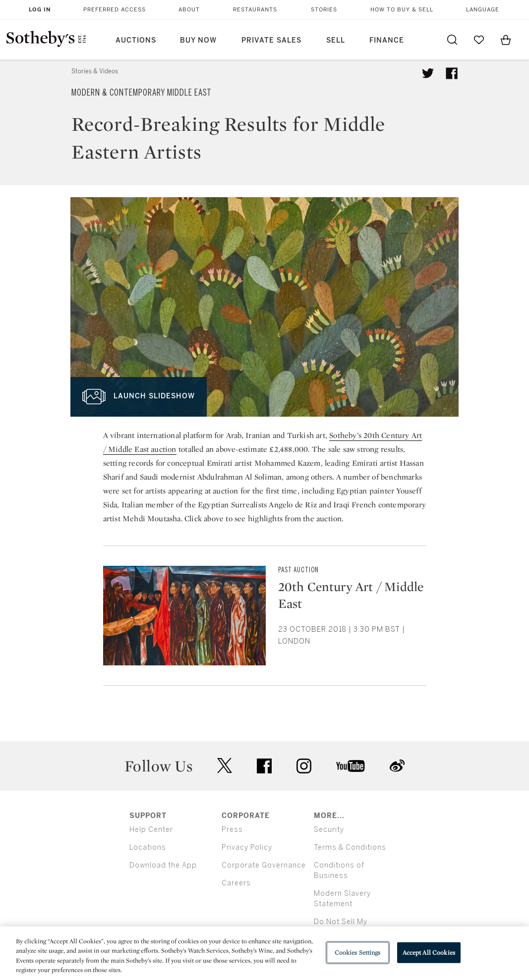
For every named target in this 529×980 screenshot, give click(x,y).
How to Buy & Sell (402, 10)
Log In (40, 10)
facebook (264, 766)
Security (329, 830)
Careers (236, 883)
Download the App (163, 865)
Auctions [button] (136, 40)
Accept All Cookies (429, 953)
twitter (225, 766)
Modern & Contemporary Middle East (142, 93)
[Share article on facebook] (452, 73)
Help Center (151, 830)
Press (232, 830)
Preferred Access (115, 10)
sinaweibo (397, 766)
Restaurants (255, 10)
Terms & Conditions (350, 847)
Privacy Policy (247, 847)
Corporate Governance (264, 865)
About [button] (189, 10)
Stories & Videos (95, 71)
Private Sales (271, 40)
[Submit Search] (452, 40)
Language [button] (483, 10)
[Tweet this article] (428, 73)
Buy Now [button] (198, 40)
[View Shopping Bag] (506, 40)
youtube (351, 766)
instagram (304, 766)
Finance (387, 40)
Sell (336, 40)
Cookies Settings (358, 953)
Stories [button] (324, 10)
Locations (148, 847)
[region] (264, 953)
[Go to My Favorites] (479, 40)
